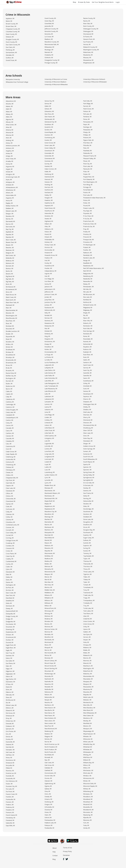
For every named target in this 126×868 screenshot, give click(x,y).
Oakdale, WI (49, 768)
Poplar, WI (87, 174)
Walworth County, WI (90, 47)
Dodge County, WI (12, 616)
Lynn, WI (47, 478)
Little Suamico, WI (50, 436)
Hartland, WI (49, 192)
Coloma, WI (10, 520)
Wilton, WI (87, 768)
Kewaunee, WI (49, 326)
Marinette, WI (49, 522)
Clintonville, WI (11, 499)
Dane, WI (9, 580)
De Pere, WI (10, 588)
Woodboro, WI (88, 797)
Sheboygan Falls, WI (90, 404)
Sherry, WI (87, 417)
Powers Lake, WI (89, 208)
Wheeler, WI (87, 736)
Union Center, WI (89, 621)
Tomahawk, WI (88, 587)
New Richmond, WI (51, 729)
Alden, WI (9, 117)
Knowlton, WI (49, 347)
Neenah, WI (48, 52)
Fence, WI (9, 758)
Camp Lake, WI (11, 412)
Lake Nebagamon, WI (52, 383)
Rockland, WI (87, 334)
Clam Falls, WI (10, 483)
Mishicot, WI (49, 616)
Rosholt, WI (87, 342)
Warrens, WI (87, 661)
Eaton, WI (9, 658)
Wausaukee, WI (88, 687)
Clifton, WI (9, 493)
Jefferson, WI (49, 292)
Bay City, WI (10, 229)
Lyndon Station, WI (51, 475)
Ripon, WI (86, 318)
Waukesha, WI (88, 55)
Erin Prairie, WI (11, 731)
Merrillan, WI (49, 582)
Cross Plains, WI (11, 554)
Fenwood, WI (10, 763)
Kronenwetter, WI (50, 352)
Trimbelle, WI (88, 603)
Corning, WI (10, 538)
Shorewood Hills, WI (90, 425)
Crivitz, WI (9, 551)
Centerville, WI (11, 459)
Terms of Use (67, 848)
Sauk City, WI (88, 370)
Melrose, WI (49, 566)
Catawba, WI (10, 441)
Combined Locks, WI (12, 525)
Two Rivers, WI (88, 614)
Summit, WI (87, 543)
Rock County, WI (89, 26)
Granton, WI (49, 135)
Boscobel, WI (10, 329)
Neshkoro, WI (49, 705)
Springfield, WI (88, 480)
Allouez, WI (9, 122)
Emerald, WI (10, 724)
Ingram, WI (48, 274)
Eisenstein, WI (10, 682)
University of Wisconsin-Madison (55, 82)
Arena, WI (9, 164)
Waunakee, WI (88, 679)
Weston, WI (87, 726)
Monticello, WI (49, 640)
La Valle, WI (48, 360)
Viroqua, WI (87, 645)
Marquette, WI (49, 532)
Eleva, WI (9, 697)
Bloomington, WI (11, 316)
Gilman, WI (48, 109)
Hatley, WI (48, 195)
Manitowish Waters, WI (52, 493)
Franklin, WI (10, 797)
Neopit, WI (48, 700)
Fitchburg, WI (10, 50)
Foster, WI (9, 784)
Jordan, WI (48, 297)
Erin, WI (8, 734)
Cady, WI (9, 397)
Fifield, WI (9, 768)
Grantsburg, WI (50, 138)
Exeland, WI (10, 744)
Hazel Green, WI (50, 208)
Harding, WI (49, 185)
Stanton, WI (87, 491)
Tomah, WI (87, 585)
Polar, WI (86, 172)
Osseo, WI (48, 812)
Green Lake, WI (50, 145)
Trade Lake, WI (88, 595)
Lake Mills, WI (49, 381)
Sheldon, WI (87, 410)
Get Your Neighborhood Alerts (103, 2)
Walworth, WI (88, 655)
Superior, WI (87, 546)
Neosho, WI (48, 702)
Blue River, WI (10, 321)
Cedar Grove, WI (11, 452)
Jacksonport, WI (50, 289)
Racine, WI (87, 21)
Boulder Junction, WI (13, 331)
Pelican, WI (87, 111)
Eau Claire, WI (10, 47)
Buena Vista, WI (11, 373)
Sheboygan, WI (88, 31)
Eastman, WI (10, 656)
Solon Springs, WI (89, 449)
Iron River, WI (49, 281)
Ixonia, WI (48, 284)
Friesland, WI (10, 820)
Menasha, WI (49, 569)
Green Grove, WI (50, 143)
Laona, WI (48, 407)
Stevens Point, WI (89, 39)
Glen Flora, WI (49, 114)
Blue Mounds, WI (11, 318)
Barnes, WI (9, 219)
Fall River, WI (10, 755)
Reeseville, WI (88, 281)
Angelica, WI (10, 151)
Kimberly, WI (49, 334)
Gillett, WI (48, 106)
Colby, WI (9, 512)
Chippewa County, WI (13, 29)
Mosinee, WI (49, 658)
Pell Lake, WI (87, 114)
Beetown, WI (10, 250)
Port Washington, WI (90, 182)
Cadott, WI (9, 394)
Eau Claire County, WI (13, 45)
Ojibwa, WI (48, 789)
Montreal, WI (49, 642)
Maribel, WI (48, 519)
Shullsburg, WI (88, 428)
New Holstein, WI (50, 718)
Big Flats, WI (10, 282)
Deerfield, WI (10, 598)
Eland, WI (9, 687)
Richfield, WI (87, 300)
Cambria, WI (10, 402)
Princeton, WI (88, 242)
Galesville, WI (10, 823)
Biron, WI (9, 292)
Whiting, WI (87, 755)
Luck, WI (47, 470)
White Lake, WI (88, 742)
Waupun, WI (87, 684)
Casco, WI (9, 431)
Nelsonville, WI (49, 697)
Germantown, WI (11, 52)
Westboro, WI (88, 718)
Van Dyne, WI (88, 634)
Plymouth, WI (88, 169)
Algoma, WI (10, 119)
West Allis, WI (88, 705)
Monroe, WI (49, 632)
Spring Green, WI (89, 472)
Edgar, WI (9, 669)
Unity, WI (86, 627)
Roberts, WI (87, 323)
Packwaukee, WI (50, 820)
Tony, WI (86, 590)
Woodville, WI (88, 807)
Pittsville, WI (87, 145)
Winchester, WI (88, 770)
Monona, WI (49, 627)
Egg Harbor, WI (11, 679)
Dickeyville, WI (10, 614)
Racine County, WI (89, 18)
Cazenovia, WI (10, 446)
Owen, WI (48, 815)
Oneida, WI (48, 797)
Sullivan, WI (87, 540)
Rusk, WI (86, 357)
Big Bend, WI (10, 276)
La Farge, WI (49, 355)
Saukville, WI (87, 373)
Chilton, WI (9, 475)
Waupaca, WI (88, 682)
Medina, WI (48, 561)
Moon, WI (48, 645)
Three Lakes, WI (89, 572)
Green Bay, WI (49, 21)
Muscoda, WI (49, 676)
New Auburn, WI (50, 708)
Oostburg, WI (49, 802)
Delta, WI (9, 603)
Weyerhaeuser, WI (89, 734)
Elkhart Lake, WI (11, 705)
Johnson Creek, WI (51, 294)
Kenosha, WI (49, 34)
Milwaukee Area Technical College (17, 82)
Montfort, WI (49, 637)
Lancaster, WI (49, 402)
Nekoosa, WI (49, 692)
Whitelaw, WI (88, 750)
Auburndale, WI (11, 195)
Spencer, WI (87, 467)
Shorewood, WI (88, 34)
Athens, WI (9, 193)
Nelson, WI (48, 695)
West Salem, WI (88, 716)
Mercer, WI (48, 577)
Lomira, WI (48, 449)
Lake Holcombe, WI (51, 378)
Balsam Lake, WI (11, 211)
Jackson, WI (48, 287)
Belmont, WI (10, 263)
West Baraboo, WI (89, 708)
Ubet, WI (86, 616)
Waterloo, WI (88, 674)
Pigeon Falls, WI (88, 140)
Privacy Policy (67, 851)
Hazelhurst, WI (49, 211)
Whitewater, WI (88, 752)
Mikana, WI (48, 595)
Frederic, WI (10, 805)
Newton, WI (48, 734)
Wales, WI (86, 653)
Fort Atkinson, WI (12, 781)
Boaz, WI (9, 323)
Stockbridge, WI (88, 509)
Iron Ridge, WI (49, 279)
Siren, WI (86, 436)
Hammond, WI (49, 177)
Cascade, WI (10, 428)
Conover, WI (10, 527)
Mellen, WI (48, 564)
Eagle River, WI (11, 648)
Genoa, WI (48, 104)
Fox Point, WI (10, 792)
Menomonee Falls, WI (52, 44)
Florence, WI (10, 771)
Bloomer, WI (10, 313)
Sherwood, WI (88, 420)
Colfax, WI (9, 517)
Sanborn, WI (87, 362)
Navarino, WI (49, 684)
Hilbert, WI (48, 224)
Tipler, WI (86, 582)
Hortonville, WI (50, 250)
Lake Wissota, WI (50, 391)
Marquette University (13, 79)
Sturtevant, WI (88, 532)
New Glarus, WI (50, 713)
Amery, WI (9, 143)
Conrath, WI (10, 530)
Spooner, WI (87, 470)
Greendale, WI (49, 153)
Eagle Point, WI (11, 645)
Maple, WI (48, 504)
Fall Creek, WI (10, 752)
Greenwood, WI (50, 158)
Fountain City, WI (11, 786)
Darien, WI (9, 582)
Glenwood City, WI (51, 122)
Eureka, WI (9, 739)
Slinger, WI (87, 444)
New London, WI (50, 723)
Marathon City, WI (51, 512)
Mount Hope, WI (50, 663)
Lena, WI (47, 412)
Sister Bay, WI (88, 438)
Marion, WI (48, 525)
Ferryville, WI (10, 765)
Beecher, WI (10, 248)
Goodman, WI (49, 124)
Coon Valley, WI (11, 533)
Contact (55, 856)
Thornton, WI (88, 566)
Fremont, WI (10, 812)
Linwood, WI (49, 423)
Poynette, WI (87, 213)
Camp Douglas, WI (12, 410)
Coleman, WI (10, 514)
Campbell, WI (10, 415)
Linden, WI (48, 417)
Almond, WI (10, 133)
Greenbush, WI (50, 151)
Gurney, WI (48, 164)
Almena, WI (10, 130)
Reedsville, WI (88, 279)
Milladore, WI (49, 598)
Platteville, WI (88, 153)
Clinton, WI (9, 496)
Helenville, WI (49, 213)
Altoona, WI (10, 135)
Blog (54, 859)
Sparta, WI (87, 464)
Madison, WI (49, 39)
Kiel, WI (47, 328)
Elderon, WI (10, 692)
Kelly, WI (47, 313)
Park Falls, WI (88, 101)
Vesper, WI (87, 640)
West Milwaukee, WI (90, 713)
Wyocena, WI (87, 820)
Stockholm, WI (88, 512)
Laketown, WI (49, 396)
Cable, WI (9, 391)
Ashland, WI (10, 185)
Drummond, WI (11, 637)
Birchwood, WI (11, 287)
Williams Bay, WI (89, 763)
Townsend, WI (88, 593)
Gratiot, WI (48, 140)
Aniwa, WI (9, 153)
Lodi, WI (47, 441)
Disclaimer (66, 855)
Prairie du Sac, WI (89, 226)
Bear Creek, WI (11, 240)
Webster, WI (87, 700)
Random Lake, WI (89, 258)
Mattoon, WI (49, 546)
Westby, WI (87, 721)
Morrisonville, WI (50, 653)
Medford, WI (49, 559)
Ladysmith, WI (49, 365)
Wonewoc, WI (88, 794)
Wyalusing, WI (88, 815)
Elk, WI (8, 703)
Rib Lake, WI (87, 292)
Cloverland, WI (11, 501)
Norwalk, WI (49, 757)
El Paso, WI (9, 684)
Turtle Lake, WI (88, 608)
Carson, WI (9, 425)
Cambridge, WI (11, 404)
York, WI (86, 823)
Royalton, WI (87, 347)
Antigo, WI (9, 156)
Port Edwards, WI (89, 179)
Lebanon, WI (49, 410)
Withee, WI (87, 789)
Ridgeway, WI (88, 310)
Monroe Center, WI (51, 629)
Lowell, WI (48, 462)
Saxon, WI (87, 378)
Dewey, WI (9, 608)
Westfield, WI (88, 723)
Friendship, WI (11, 818)
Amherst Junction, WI (13, 146)
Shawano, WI (88, 402)
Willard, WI (87, 760)
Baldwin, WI (10, 208)
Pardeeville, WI (49, 828)
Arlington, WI (10, 174)
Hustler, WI (48, 268)
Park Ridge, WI (88, 104)
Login (118, 2)
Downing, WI (10, 629)
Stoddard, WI (87, 517)
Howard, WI (48, 253)
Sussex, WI (87, 551)
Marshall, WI (49, 535)
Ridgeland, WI (88, 308)
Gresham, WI (49, 161)
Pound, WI (87, 206)
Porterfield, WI (88, 190)
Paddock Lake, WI (50, 823)
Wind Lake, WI (88, 773)
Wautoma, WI (88, 689)
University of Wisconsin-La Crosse (56, 79)
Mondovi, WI (49, 621)
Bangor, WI (10, 214)
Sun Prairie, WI (88, 42)
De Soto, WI (10, 590)
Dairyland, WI (10, 572)
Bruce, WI (9, 365)
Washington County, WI (91, 50)
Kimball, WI (48, 331)
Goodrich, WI (49, 127)
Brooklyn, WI (10, 357)
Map (74, 2)
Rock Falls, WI (88, 328)
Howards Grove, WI (51, 255)
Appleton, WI (10, 18)
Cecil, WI (9, 449)
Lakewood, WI (49, 399)
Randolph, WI (88, 255)
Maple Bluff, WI (50, 501)
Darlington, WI (11, 585)
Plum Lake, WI (88, 166)
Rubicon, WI (87, 349)
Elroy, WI (9, 718)
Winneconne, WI (89, 778)
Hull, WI (47, 260)
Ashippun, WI (10, 182)
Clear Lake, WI (11, 488)
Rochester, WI (88, 326)
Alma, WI (9, 127)
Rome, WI (86, 336)
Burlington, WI (11, 378)
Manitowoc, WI (49, 496)
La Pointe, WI (49, 357)
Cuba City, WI (10, 556)
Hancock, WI (49, 179)
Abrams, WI (10, 104)
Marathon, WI (49, 514)
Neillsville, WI (49, 689)
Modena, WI (49, 619)
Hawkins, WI (49, 200)
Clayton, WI (10, 486)
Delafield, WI (10, 601)
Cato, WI (9, 444)
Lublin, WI (48, 467)
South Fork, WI (88, 457)
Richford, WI (87, 302)
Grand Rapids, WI (50, 132)
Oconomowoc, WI (50, 773)
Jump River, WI (49, 300)
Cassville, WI (10, 438)
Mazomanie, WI (50, 553)
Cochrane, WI (10, 509)
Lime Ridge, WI (49, 415)
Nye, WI (47, 760)
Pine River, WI (88, 143)
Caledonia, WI (10, 399)
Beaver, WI (9, 245)
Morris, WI (48, 650)
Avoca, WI (9, 201)
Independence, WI (50, 271)
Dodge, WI (9, 619)
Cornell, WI (9, 535)
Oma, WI (47, 791)
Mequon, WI (49, 574)
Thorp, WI (87, 569)
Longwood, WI (49, 457)
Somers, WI (87, 451)
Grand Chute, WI (11, 60)
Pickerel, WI (87, 138)
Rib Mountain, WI (89, 294)
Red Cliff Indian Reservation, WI (94, 268)
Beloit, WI (9, 21)
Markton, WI (49, 530)
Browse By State (84, 2)
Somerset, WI (88, 454)
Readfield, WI (87, 263)
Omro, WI (48, 794)
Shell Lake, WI (88, 412)
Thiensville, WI (88, 564)
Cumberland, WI (11, 561)
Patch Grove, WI (89, 109)
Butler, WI (9, 384)
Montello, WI (49, 634)
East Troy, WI (10, 653)
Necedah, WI (49, 687)
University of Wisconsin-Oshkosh (94, 79)
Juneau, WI (48, 305)
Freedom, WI (10, 810)
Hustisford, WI (49, 266)
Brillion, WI (9, 344)
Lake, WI (47, 394)
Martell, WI (48, 540)
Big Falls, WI (10, 279)
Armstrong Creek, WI (13, 177)
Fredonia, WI (10, 807)
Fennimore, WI (11, 760)
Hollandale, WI (49, 240)
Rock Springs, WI (89, 331)
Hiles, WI (47, 226)
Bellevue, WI (10, 261)
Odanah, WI (48, 781)
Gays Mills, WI (10, 826)
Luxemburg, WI (50, 472)
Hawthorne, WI (50, 203)
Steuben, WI (87, 504)
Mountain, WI (49, 671)
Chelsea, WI (10, 467)
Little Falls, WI (49, 433)
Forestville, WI (10, 778)
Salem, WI (86, 360)
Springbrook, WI (89, 478)
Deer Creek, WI (11, 593)
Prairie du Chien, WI (90, 224)
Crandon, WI (10, 546)
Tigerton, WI (87, 574)
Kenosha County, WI (51, 31)
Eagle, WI (9, 650)
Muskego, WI (49, 50)
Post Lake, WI (88, 195)
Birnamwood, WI (11, 289)
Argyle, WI (9, 169)
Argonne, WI (10, 167)
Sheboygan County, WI (91, 29)
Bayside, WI (10, 235)
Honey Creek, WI (50, 245)
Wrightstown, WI (89, 63)
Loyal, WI (48, 464)
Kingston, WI (49, 339)
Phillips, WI (87, 135)
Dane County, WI (11, 34)
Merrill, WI (48, 580)
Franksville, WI (11, 799)
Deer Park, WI (10, 595)
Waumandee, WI (89, 676)
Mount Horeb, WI (50, 666)
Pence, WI (86, 119)
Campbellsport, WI (12, 418)
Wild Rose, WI (88, 757)
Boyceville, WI (10, 336)
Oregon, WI (48, 804)
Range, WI (87, 260)
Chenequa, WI (10, 470)
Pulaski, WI (87, 247)
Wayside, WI (87, 695)
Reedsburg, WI (88, 276)
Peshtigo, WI (87, 127)
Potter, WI (87, 203)
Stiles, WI (86, 506)
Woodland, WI (88, 799)
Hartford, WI (49, 190)
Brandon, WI (10, 342)
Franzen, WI (10, 802)
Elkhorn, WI (10, 708)
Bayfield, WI (10, 232)
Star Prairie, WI (88, 493)
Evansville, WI (10, 742)
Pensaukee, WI (88, 122)
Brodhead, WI (10, 350)
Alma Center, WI (11, 125)
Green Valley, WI (50, 148)
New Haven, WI (50, 716)
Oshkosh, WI (49, 58)
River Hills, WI (88, 321)
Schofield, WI (87, 386)
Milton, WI (48, 606)
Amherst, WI (10, 148)
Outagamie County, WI (52, 60)
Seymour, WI (87, 396)
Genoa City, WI (49, 101)
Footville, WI (10, 776)
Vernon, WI (87, 637)
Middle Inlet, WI (50, 590)
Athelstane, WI (11, 190)
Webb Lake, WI (88, 697)
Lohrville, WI (49, 446)
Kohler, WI (48, 349)
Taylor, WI (87, 559)
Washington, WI (89, 668)
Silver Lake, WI (88, 433)
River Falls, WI (88, 24)
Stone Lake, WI (88, 519)
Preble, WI (87, 232)
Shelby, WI (87, 407)
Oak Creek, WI (49, 763)
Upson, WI (87, 629)
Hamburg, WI (49, 174)
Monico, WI (48, 624)
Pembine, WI (87, 117)
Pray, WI (86, 229)
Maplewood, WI (50, 509)
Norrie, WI (48, 742)
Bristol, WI (9, 347)
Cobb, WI (9, 506)
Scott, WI (86, 389)
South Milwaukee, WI (90, 459)
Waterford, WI (88, 671)
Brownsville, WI (11, 360)
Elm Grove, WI (10, 713)
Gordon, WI (48, 130)
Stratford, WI (88, 525)
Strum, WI (87, 527)
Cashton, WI (10, 433)
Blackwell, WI (10, 305)
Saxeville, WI (87, 376)
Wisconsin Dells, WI (90, 784)
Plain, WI (86, 148)
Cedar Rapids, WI (11, 454)
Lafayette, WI (49, 368)
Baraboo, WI (10, 216)
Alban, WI (9, 112)
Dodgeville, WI (11, 622)
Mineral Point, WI (50, 608)
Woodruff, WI (88, 804)
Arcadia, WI (9, 161)
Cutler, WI (9, 567)
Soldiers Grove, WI (89, 446)
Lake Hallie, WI (49, 376)
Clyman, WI (9, 504)
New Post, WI (49, 726)
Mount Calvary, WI (51, 661)
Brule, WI (9, 368)
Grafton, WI (10, 58)
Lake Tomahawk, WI (51, 386)
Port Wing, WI (88, 185)
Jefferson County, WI (51, 29)
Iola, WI (47, 276)
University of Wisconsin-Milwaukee (56, 84)
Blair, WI (9, 308)
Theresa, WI (87, 561)
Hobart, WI (48, 237)
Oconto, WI (48, 778)
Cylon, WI (9, 569)
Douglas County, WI (12, 39)
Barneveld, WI (10, 221)
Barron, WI (9, 224)
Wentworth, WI (88, 702)
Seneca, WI (87, 391)
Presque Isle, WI (89, 240)
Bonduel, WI (10, 326)
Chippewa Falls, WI (12, 478)
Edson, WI (9, 676)
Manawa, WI (49, 488)
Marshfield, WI (49, 538)
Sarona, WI (87, 368)
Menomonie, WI (50, 572)
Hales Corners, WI (51, 169)
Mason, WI (48, 543)
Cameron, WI (10, 407)
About (55, 848)
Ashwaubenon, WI (12, 187)
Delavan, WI (10, 37)
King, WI (47, 336)
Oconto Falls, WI (50, 776)
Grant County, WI (50, 18)
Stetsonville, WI (88, 501)
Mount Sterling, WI (51, 668)
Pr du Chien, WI (88, 216)
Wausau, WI (87, 58)
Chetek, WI (9, 472)
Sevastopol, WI (88, 394)
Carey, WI (9, 423)
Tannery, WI (87, 553)
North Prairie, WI (50, 752)
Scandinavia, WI (88, 381)
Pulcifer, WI (87, 250)
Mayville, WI (49, 551)
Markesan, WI (49, 527)
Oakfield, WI (49, 770)
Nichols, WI (48, 739)
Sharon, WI (87, 399)
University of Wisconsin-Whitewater (95, 82)
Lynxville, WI (49, 480)
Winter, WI (87, 781)
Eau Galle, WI (10, 661)
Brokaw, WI (10, 352)
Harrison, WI (49, 187)
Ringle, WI (87, 313)
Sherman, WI (87, 415)
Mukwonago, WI (50, 674)
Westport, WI (88, 729)
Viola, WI (86, 642)
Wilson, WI (87, 765)
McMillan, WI (49, 556)
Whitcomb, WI (88, 739)
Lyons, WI (48, 483)
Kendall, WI (48, 315)
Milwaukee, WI (49, 47)
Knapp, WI (48, 344)
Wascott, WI (87, 663)
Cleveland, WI (10, 491)
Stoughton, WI (88, 522)
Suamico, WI (87, 535)
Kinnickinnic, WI (50, 342)
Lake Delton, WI (50, 370)
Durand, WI (10, 642)
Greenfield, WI (49, 24)
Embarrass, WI (11, 721)
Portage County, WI (51, 63)
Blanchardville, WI (12, 310)
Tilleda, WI (87, 580)
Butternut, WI (10, 386)
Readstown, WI (88, 266)
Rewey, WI (87, 284)
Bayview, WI (10, 237)
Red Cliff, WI (87, 271)
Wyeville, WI (87, 818)
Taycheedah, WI (89, 556)
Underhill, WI (88, 619)
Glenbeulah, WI (50, 119)
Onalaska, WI (49, 55)
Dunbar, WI (10, 640)
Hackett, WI (48, 166)
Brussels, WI (10, 370)
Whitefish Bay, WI (89, 744)
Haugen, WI (48, 198)
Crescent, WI (10, 548)
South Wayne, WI (89, 462)
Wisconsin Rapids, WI (90, 786)
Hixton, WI (48, 232)
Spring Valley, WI (89, 475)
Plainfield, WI (87, 151)
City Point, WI (10, 480)
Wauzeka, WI (88, 692)
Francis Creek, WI (12, 794)
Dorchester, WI (11, 624)
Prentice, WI (87, 234)
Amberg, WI (10, 140)
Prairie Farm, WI (89, 221)
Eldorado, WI (10, 695)
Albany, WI (9, 114)
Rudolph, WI (87, 352)
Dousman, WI (10, 627)
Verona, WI (87, 44)
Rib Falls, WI (87, 289)
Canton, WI (9, 420)
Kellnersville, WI (50, 310)
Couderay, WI (10, 543)
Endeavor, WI (10, 726)
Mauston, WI (49, 548)
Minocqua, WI (49, 611)
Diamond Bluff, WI (12, 611)
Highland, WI (49, 221)
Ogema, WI (48, 786)
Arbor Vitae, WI (11, 159)
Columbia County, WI (13, 32)
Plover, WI (87, 161)
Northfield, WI (49, 755)
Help (54, 852)
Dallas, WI (9, 577)
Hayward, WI (49, 206)
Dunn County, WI (11, 42)
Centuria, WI (10, 462)
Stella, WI (86, 496)
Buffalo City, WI (11, 376)
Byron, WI (9, 389)
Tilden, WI (87, 577)
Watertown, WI (88, 52)
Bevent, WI (9, 274)
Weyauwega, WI (89, 731)
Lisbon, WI (48, 425)
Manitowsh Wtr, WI (51, 498)
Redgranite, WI (88, 274)
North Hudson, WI (51, 750)
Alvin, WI (9, 138)
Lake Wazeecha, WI (51, 389)
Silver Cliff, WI (88, 430)
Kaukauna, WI (49, 308)
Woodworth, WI (88, 810)
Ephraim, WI (10, 729)
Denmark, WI (10, 606)
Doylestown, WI (11, 632)
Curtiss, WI (9, 564)
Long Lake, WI (49, 454)
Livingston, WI (49, 438)
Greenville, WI (49, 156)
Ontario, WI (48, 799)
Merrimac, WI (49, 585)
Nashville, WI (49, 682)
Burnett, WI (10, 381)
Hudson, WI (48, 258)
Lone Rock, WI (49, 451)
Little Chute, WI (50, 430)
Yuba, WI (86, 825)
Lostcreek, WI (49, 459)
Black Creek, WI (11, 297)
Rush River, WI (88, 355)
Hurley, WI (48, 263)
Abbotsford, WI (11, 101)
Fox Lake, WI (10, 789)
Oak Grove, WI (49, 765)
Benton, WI (10, 268)
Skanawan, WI (88, 441)
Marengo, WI (49, 517)
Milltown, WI (49, 603)
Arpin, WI (9, 180)
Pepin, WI (86, 124)
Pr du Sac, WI (88, 219)
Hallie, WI (48, 172)
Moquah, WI (49, 648)
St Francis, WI (88, 37)
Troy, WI (86, 606)
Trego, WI (87, 598)
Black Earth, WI (11, 300)
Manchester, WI (50, 491)
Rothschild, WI (88, 344)
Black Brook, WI (11, 295)
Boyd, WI (9, 339)
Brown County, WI (12, 24)
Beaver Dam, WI (11, 242)
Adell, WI (9, 109)
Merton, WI (48, 587)
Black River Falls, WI (12, 302)
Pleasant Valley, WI (89, 158)
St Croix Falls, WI (89, 483)
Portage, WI (87, 187)
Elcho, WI (9, 690)
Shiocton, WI (87, 423)
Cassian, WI (10, 436)
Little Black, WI (49, 428)
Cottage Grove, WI (12, 540)
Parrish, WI (87, 106)
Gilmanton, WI (49, 111)
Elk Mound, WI (11, 700)
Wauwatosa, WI (88, 60)
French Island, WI (11, 815)
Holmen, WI (48, 242)
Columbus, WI (10, 522)
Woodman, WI (88, 802)
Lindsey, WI (48, 420)
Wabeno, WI (87, 648)
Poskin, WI (87, 192)
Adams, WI (9, 106)
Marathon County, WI (52, 42)
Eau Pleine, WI (10, 663)
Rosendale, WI (88, 339)
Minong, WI (48, 614)
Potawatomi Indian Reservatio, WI (94, 198)
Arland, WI (9, 172)
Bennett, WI (10, 266)
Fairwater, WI (10, 750)
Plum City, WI (88, 164)
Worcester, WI (88, 812)
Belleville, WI (10, 258)
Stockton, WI (87, 514)
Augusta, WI (10, 198)
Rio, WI (86, 315)
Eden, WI (9, 666)
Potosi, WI (87, 200)
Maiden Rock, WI (50, 485)
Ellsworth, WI (10, 710)
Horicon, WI (48, 247)
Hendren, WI (49, 216)
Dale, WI (9, 574)
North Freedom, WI (51, 747)
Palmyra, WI (49, 825)
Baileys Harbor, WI (12, 206)
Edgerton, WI (10, 671)
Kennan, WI (48, 318)
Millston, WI (49, 600)
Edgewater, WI (11, 674)
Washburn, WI (88, 666)
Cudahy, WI (10, 559)
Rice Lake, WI (88, 297)
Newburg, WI (49, 731)
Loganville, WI (49, 444)
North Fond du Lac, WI (52, 744)
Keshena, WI (49, 321)
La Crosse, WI (49, 37)
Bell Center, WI (11, 255)
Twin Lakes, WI (88, 611)
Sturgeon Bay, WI (89, 530)
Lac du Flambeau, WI (51, 362)
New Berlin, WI (49, 710)
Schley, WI (87, 383)
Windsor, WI (87, 776)
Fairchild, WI (10, 747)
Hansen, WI (48, 182)
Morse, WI (48, 655)
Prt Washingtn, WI (89, 245)
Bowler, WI (9, 334)
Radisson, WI (87, 253)
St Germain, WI (88, 485)
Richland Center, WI (90, 305)
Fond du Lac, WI (11, 773)
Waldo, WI (87, 650)
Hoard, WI (48, 234)
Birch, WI (9, 284)
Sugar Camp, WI (89, 538)
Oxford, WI (48, 818)
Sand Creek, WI (88, 365)
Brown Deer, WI (11, 26)
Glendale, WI (10, 55)
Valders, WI (87, 632)
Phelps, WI (87, 132)
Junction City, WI (50, 302)
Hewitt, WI (48, 219)
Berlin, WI (9, 271)
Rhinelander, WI (89, 287)
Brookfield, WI (10, 355)
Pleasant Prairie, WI (90, 156)
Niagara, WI (49, 736)
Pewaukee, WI (88, 130)
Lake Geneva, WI (50, 373)
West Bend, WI (88, 710)
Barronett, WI (10, 227)
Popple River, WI (89, 177)
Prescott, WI (87, 237)
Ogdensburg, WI (50, 784)
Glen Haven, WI (50, 117)
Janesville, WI (49, 26)
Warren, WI (87, 658)
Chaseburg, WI (11, 465)
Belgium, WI (10, 253)
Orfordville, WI (49, 807)
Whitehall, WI (88, 747)
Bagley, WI (9, 203)
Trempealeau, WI (89, 600)
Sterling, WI (87, 498)
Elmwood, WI (10, 716)
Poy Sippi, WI (88, 211)
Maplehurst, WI (50, 506)
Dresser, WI (10, 635)
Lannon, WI (48, 404)
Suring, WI (87, 548)
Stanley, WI (87, 488)
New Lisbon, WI (50, 721)
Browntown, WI (11, 363)
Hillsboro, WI (49, 229)
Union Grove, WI (89, 624)
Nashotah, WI (49, 679)
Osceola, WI (48, 810)
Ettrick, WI (9, 737)
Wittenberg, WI (88, 791)
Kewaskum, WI (49, 323)
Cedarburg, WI (11, 457)
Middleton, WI (49, 593)
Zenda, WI (87, 828)
